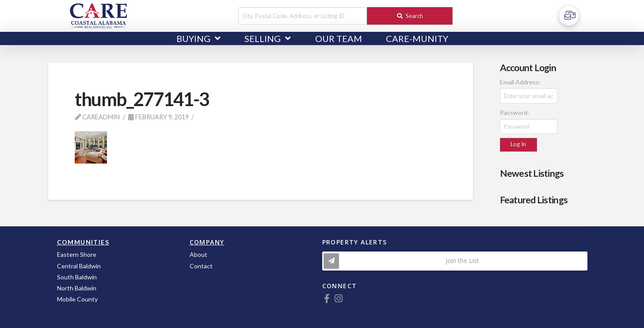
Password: (514, 113)
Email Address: (520, 82)
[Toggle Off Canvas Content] (569, 16)
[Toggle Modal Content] (455, 261)
